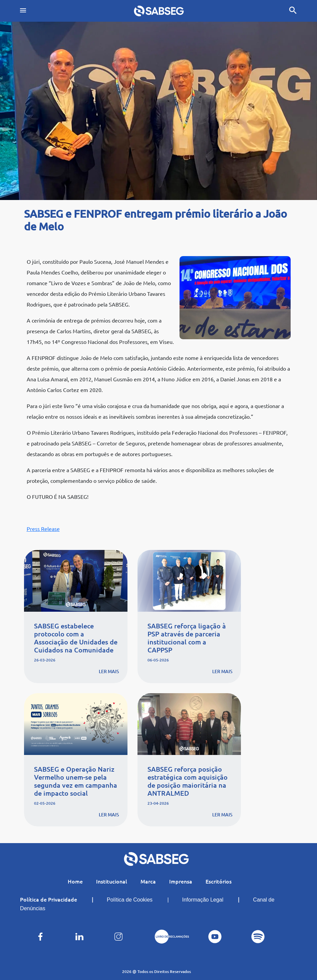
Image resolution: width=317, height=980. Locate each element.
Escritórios (219, 881)
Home (75, 881)
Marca (148, 881)
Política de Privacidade (49, 899)
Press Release (43, 529)
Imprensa (181, 881)
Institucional (112, 881)
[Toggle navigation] (23, 11)
